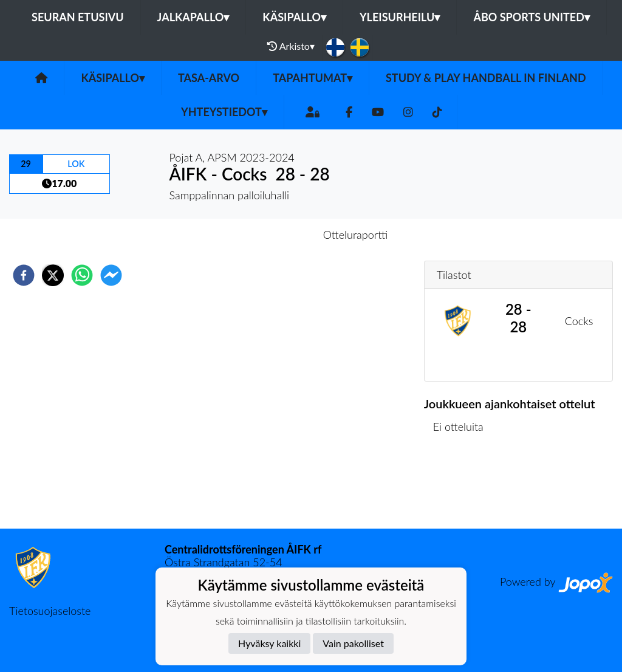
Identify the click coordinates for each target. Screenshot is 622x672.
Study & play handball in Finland (486, 78)
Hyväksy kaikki (269, 643)
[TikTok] (437, 112)
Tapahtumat (313, 78)
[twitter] (53, 275)
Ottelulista (463, 488)
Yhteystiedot (224, 112)
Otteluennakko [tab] (269, 235)
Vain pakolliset (353, 643)
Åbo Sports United (531, 17)
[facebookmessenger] (111, 275)
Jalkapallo (193, 17)
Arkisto (291, 46)
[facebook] (24, 275)
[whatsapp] (82, 275)
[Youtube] (378, 112)
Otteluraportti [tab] (356, 235)
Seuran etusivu (78, 17)
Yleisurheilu (400, 17)
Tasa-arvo (209, 78)
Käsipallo (294, 17)
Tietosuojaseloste (50, 611)
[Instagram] (408, 112)
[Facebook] (349, 112)
